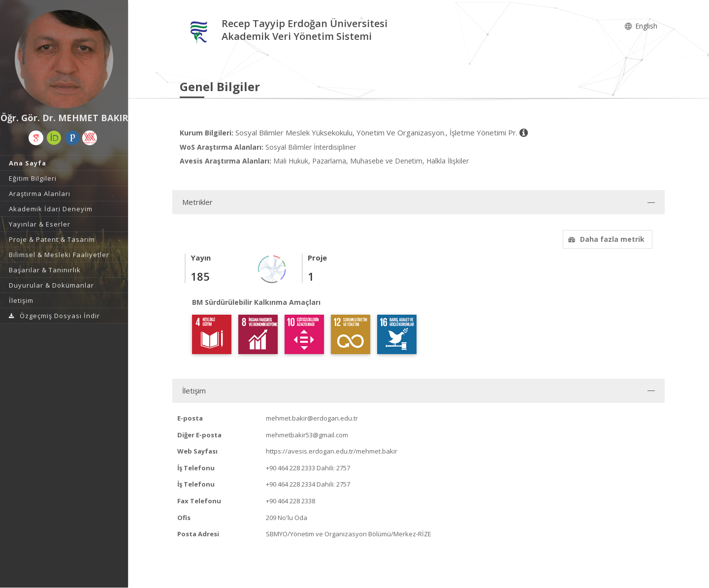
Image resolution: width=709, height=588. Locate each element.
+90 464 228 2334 (290, 484)
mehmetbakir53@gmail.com (307, 435)
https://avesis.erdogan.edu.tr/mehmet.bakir (332, 451)
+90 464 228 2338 (290, 501)
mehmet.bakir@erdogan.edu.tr (312, 418)
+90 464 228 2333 (290, 468)
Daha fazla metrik (605, 239)
